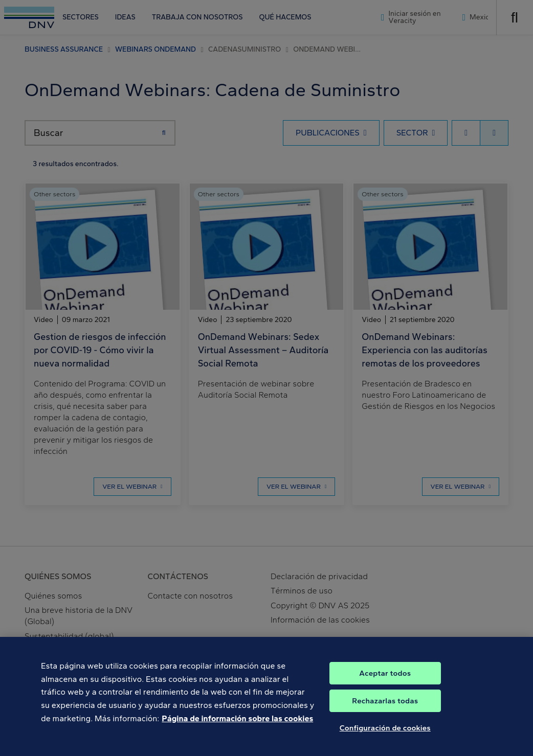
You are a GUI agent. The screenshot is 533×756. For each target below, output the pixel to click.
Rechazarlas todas (385, 711)
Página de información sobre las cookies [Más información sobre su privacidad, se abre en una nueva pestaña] (237, 728)
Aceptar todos (385, 683)
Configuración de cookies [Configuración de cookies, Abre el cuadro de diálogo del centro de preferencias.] (385, 738)
